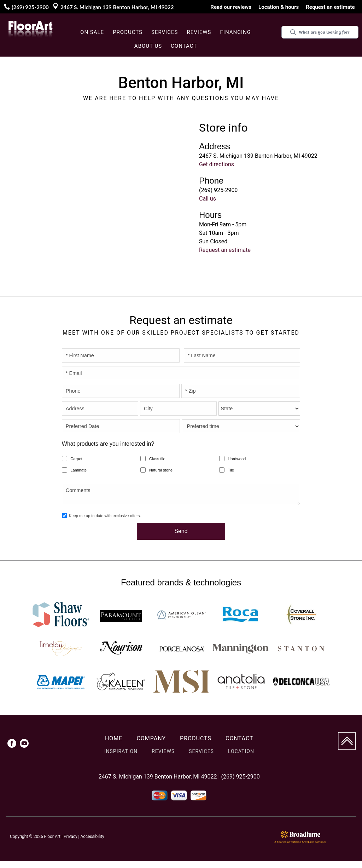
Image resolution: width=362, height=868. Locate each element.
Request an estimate (225, 250)
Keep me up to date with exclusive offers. (105, 516)
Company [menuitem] (151, 738)
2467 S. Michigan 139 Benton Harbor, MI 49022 (117, 7)
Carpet (76, 459)
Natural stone (161, 470)
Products (128, 32)
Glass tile (157, 459)
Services (165, 32)
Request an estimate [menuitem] (330, 7)
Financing (236, 32)
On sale (92, 32)
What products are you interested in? (108, 444)
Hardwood (237, 459)
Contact (184, 46)
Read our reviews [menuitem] (231, 7)
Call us (208, 199)
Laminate (78, 470)
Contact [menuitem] (240, 738)
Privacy (71, 837)
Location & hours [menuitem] (279, 7)
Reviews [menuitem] (163, 751)
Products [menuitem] (196, 738)
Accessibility (92, 837)
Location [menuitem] (241, 751)
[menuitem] (12, 745)
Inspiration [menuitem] (121, 751)
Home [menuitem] (114, 738)
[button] (129, 33)
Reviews (199, 32)
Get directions (217, 164)
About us (148, 46)
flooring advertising (289, 842)
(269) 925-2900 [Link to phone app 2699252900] (30, 7)
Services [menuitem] (201, 751)
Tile (231, 470)
